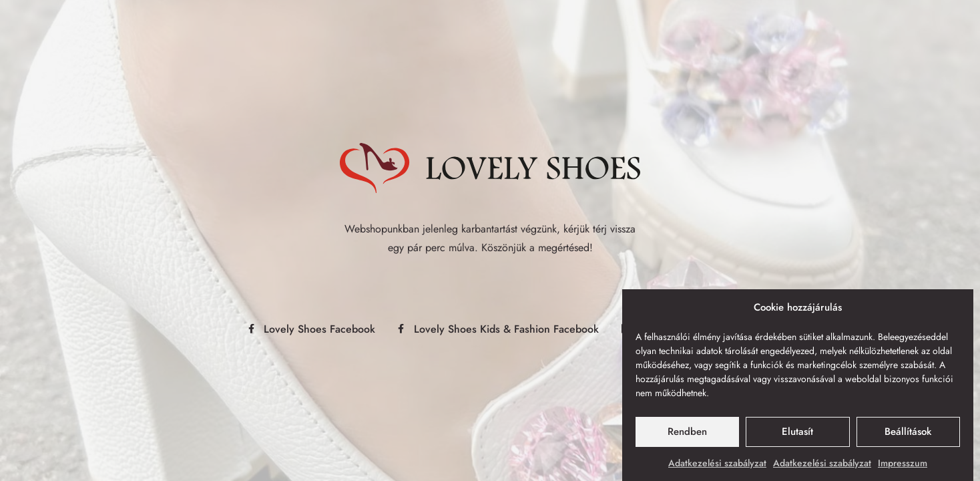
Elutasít (797, 434)
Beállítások (908, 434)
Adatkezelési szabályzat (717, 466)
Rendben (687, 434)
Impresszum (903, 466)
